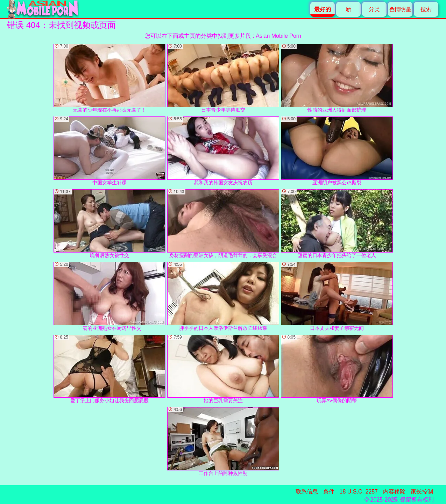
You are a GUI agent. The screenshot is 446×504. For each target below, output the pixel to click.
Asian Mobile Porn (278, 36)
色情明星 (400, 9)
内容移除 (394, 492)
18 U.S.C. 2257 (359, 492)
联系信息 (307, 492)
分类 (374, 9)
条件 (329, 492)
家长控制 (422, 492)
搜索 (426, 9)
